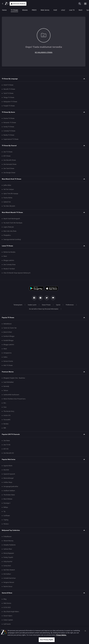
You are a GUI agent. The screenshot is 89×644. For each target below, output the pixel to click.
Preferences (70, 305)
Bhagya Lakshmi (9, 260)
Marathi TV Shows (9, 89)
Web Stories (7, 603)
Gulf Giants (7, 624)
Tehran (6, 391)
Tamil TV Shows (8, 93)
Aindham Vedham (9, 491)
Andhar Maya (8, 482)
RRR (5, 428)
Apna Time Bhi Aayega (11, 194)
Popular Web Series (9, 459)
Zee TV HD (7, 445)
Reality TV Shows (9, 135)
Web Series (45, 10)
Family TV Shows (9, 127)
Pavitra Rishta (8, 198)
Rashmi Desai (8, 587)
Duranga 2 (7, 503)
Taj (4, 511)
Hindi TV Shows (8, 85)
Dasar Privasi (46, 305)
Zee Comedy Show (9, 265)
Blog (5, 599)
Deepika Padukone (10, 545)
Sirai (5, 407)
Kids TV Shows (8, 365)
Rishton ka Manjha (9, 252)
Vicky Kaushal (8, 562)
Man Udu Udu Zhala (10, 231)
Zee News (7, 441)
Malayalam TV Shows (10, 102)
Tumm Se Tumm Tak (10, 328)
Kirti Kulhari (7, 574)
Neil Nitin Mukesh (9, 570)
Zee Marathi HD (9, 453)
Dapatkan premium (18, 4)
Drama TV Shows (9, 118)
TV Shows (14, 10)
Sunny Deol (7, 566)
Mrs (5, 403)
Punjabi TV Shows (9, 106)
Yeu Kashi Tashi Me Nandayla (13, 223)
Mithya (6, 507)
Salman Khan (8, 549)
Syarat (58, 305)
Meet (5, 256)
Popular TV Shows (8, 318)
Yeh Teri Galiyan (9, 189)
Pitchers (6, 524)
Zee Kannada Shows (10, 164)
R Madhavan (7, 537)
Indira (5, 357)
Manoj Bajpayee (9, 553)
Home (4, 10)
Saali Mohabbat (9, 382)
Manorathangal (8, 478)
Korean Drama (8, 361)
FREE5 (34, 10)
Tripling (6, 520)
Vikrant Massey (8, 541)
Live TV (72, 10)
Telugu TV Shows (9, 97)
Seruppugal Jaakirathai (11, 486)
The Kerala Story (9, 411)
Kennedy (6, 386)
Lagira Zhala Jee (9, 227)
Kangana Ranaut (9, 582)
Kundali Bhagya (8, 340)
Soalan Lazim (32, 305)
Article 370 (7, 415)
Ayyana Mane (8, 466)
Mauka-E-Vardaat (9, 269)
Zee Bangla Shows (9, 173)
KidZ (55, 10)
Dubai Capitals (8, 620)
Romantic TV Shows (10, 123)
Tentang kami (18, 305)
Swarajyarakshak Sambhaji (12, 239)
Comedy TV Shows (9, 131)
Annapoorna (7, 353)
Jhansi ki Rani (8, 332)
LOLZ (63, 10)
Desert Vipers (8, 616)
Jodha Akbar (7, 185)
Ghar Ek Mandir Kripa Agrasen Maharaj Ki (17, 273)
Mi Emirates (7, 628)
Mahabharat (7, 324)
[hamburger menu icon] (85, 4)
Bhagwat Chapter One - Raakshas (14, 378)
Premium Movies (8, 372)
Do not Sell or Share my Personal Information (44, 309)
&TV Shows (7, 156)
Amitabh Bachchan (10, 578)
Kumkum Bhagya (9, 336)
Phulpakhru (7, 235)
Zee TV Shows (8, 152)
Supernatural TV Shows (11, 139)
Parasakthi (7, 420)
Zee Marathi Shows (10, 160)
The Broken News (9, 495)
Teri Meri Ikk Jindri (9, 206)
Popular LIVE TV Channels (11, 434)
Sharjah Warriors (9, 632)
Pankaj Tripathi (8, 557)
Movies (25, 10)
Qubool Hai (7, 202)
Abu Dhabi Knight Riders (11, 612)
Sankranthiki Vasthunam (11, 395)
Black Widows (8, 499)
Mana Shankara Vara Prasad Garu (14, 399)
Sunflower (7, 516)
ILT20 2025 (7, 607)
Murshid (6, 470)
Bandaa (6, 424)
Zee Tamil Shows (9, 168)
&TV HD (6, 449)
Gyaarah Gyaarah (9, 474)
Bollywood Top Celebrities (11, 530)
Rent (80, 10)
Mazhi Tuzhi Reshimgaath (12, 219)
